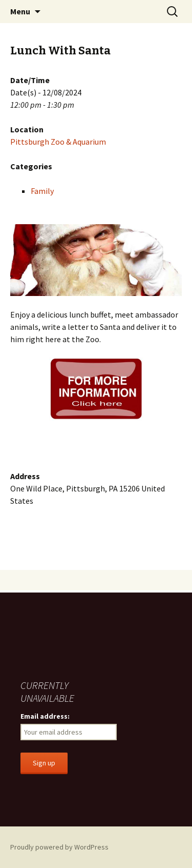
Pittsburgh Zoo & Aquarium (58, 142)
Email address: (45, 716)
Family (42, 191)
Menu (20, 11)
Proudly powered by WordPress (59, 847)
